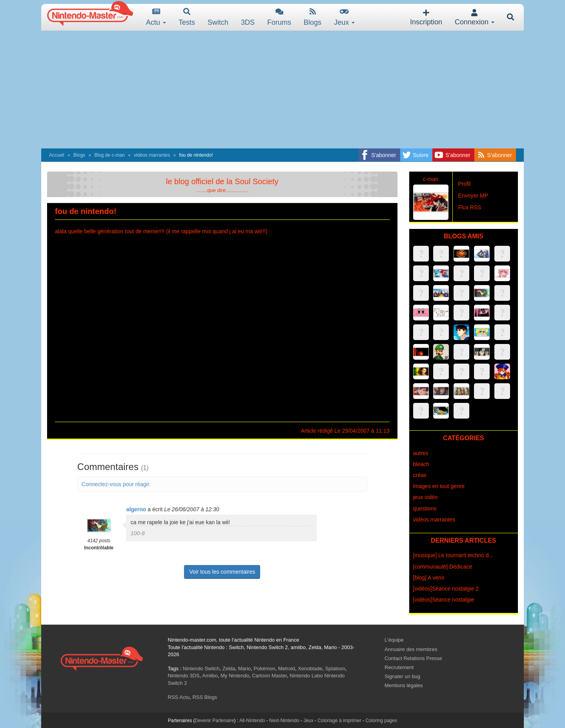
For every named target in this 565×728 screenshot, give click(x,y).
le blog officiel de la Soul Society (222, 181)
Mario (245, 669)
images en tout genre (439, 486)
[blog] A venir (429, 578)
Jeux (344, 17)
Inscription (426, 17)
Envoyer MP (473, 196)
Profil (465, 184)
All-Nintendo (252, 721)
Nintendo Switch (201, 669)
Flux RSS (470, 207)
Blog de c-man (109, 155)
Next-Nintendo (284, 721)
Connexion (475, 17)
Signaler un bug (402, 676)
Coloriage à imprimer (339, 721)
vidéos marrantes (152, 155)
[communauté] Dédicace (443, 567)
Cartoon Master (269, 676)
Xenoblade (310, 669)
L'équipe (394, 640)
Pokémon (265, 669)
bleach (421, 464)
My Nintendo (235, 676)
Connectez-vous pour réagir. (116, 484)
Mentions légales (404, 685)
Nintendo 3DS (184, 676)
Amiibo (210, 676)
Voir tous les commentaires (222, 572)
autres (421, 453)
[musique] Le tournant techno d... (453, 555)
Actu (156, 17)
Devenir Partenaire (215, 721)
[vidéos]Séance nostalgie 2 (446, 589)
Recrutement (399, 667)
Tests (187, 17)
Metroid (287, 669)
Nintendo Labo (306, 676)
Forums (279, 17)
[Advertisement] (282, 90)
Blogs (313, 17)
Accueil (57, 155)
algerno (136, 509)
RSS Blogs (205, 697)
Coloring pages (381, 721)
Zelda (229, 669)
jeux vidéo (426, 497)
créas (420, 475)
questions (425, 509)
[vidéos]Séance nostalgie (444, 600)
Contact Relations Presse (413, 658)
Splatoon (335, 669)
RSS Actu (179, 697)
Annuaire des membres (411, 649)
